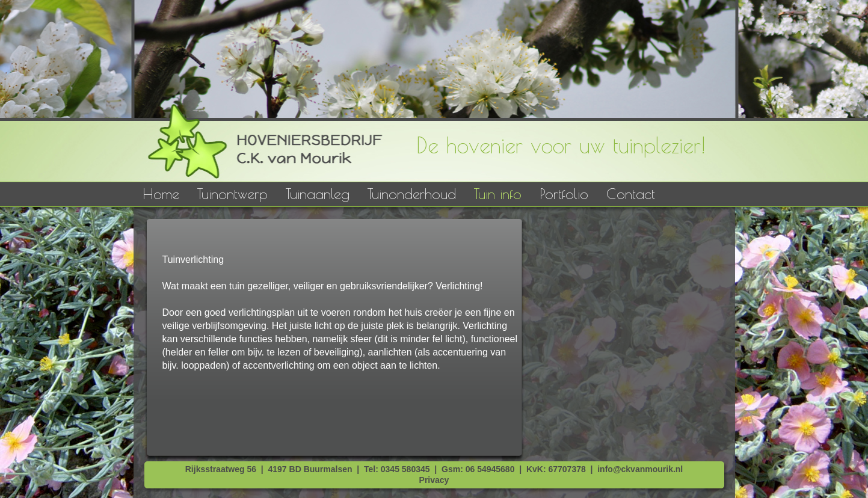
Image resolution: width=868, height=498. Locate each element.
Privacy (434, 480)
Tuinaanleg (318, 194)
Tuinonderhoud (412, 194)
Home (161, 194)
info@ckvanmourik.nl (640, 469)
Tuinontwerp (232, 194)
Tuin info (498, 194)
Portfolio (564, 194)
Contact (631, 194)
